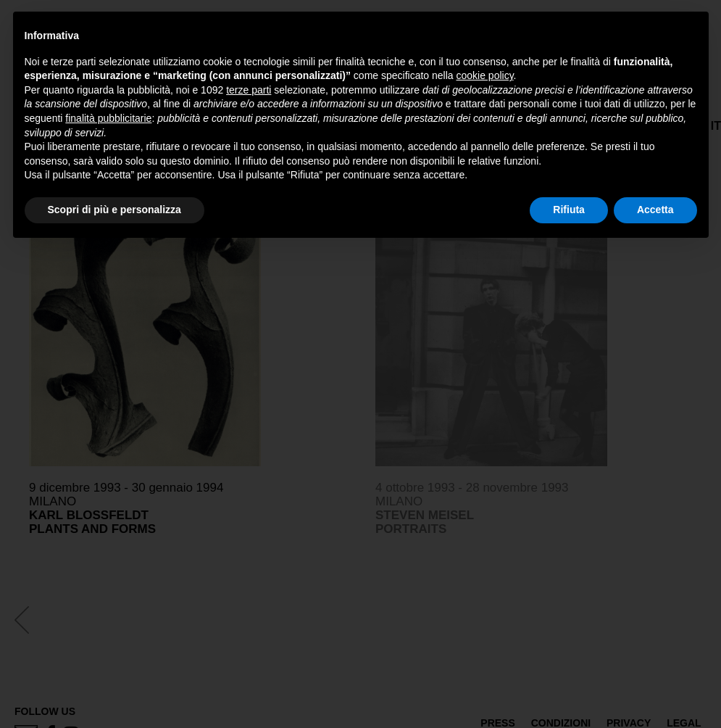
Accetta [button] (655, 210)
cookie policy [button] (484, 75)
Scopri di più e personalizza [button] (114, 210)
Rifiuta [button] (569, 210)
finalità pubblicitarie (108, 118)
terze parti (249, 90)
